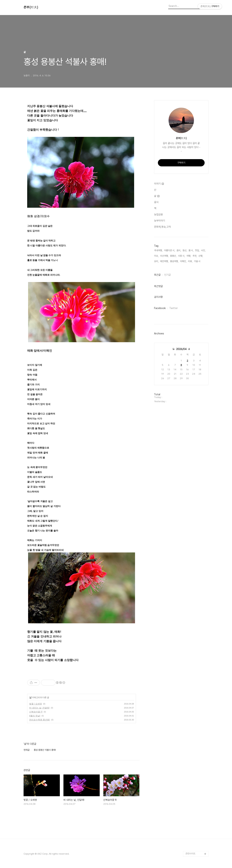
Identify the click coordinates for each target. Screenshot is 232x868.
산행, (201, 256)
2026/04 (181, 349)
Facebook (160, 308)
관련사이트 (190, 854)
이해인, (183, 261)
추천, (195, 256)
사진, (203, 250)
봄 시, (191, 250)
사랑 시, (182, 256)
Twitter (174, 308)
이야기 (159, 184)
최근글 (157, 275)
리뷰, (190, 261)
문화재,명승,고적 (162, 227)
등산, (185, 250)
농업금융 (158, 214)
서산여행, (164, 256)
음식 (156, 202)
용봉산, (173, 256)
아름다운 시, (170, 250)
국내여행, (158, 250)
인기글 (167, 275)
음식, (179, 250)
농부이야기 (159, 221)
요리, (156, 261)
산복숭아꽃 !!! (36, 712)
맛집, (197, 250)
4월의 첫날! (35, 716)
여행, (189, 256)
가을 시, (197, 261)
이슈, (156, 256)
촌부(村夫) (31, 7)
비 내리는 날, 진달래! (39, 708)
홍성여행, (174, 261)
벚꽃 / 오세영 (36, 704)
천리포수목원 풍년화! (40, 720)
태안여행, (164, 261)
